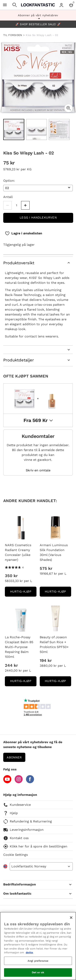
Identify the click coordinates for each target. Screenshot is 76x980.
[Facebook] (30, 782)
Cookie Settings (16, 855)
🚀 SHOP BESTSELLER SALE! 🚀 (38, 24)
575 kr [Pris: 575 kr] (46, 568)
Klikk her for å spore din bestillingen (35, 846)
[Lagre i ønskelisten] (24, 233)
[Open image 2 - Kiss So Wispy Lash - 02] (36, 129)
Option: (9, 181)
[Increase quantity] (25, 205)
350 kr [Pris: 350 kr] (11, 576)
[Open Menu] (5, 5)
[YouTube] (7, 782)
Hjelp (11, 813)
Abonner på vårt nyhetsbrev (38, 15)
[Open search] (15, 5)
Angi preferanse (38, 961)
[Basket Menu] (71, 5)
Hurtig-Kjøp (23, 593)
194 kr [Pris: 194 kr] (46, 660)
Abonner (14, 757)
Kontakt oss (16, 838)
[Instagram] (19, 782)
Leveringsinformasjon (23, 830)
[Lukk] (71, 918)
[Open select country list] (41, 866)
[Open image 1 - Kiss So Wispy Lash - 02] (14, 129)
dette (29, 952)
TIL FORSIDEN (13, 35)
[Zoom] (69, 108)
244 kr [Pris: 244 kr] (11, 665)
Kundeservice (17, 805)
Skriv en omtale (38, 470)
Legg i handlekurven (38, 218)
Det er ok (38, 972)
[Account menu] (61, 5)
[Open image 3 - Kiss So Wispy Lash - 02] (59, 129)
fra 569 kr (38, 420)
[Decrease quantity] (7, 205)
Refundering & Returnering (28, 821)
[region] (38, 946)
